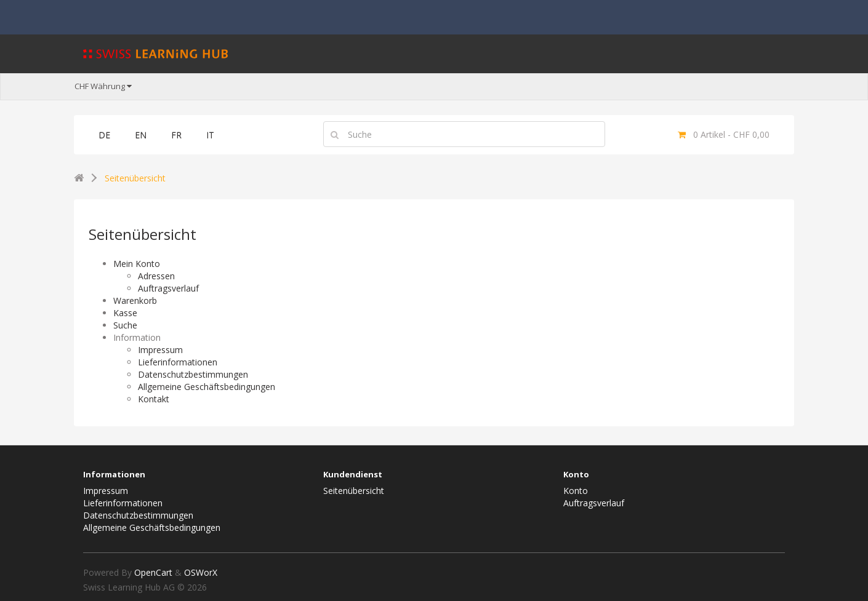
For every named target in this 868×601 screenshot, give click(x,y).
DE (104, 135)
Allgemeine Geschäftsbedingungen (207, 387)
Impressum (160, 350)
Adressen (156, 276)
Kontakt (154, 399)
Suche (125, 325)
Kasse (125, 313)
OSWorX (201, 572)
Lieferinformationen (178, 362)
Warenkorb (135, 300)
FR (176, 135)
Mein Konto (137, 264)
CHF (103, 86)
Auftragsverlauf (168, 288)
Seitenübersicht (135, 178)
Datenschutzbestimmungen (193, 374)
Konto (576, 491)
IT (210, 135)
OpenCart (153, 572)
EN (141, 135)
